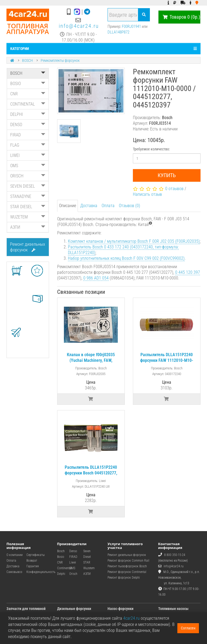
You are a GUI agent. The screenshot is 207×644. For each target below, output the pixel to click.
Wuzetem (89, 568)
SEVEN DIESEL (28, 186)
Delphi (61, 574)
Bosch (61, 551)
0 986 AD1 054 (96, 278)
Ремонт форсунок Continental (127, 572)
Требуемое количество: (151, 149)
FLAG (28, 145)
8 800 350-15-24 (175, 555)
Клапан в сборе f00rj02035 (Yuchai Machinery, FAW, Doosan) (91, 360)
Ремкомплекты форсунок (60, 60)
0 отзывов (174, 189)
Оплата (108, 206)
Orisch (73, 574)
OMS (28, 166)
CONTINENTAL (28, 104)
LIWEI (28, 155)
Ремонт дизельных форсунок (27, 247)
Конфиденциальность (41, 572)
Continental (64, 568)
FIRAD (28, 135)
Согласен (188, 628)
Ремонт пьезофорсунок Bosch (127, 566)
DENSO (28, 125)
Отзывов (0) (130, 206)
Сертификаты (36, 555)
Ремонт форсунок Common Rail (128, 561)
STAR (87, 562)
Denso (73, 551)
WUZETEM (28, 217)
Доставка (89, 206)
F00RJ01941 (131, 26)
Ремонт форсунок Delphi (124, 578)
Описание (68, 206)
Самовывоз (14, 572)
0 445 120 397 (188, 272)
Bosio (61, 557)
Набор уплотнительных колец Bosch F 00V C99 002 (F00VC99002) (126, 258)
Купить (167, 175)
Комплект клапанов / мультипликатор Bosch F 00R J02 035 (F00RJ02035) (134, 241)
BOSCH (27, 60)
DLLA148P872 (118, 32)
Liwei (73, 562)
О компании (15, 555)
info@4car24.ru (79, 26)
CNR (28, 94)
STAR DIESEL (28, 207)
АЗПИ (28, 227)
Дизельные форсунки (74, 609)
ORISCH (28, 176)
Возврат (32, 561)
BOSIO (28, 84)
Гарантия (33, 566)
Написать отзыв (147, 194)
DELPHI (28, 114)
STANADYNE (28, 196)
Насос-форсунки (120, 609)
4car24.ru (131, 618)
